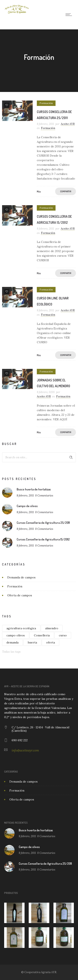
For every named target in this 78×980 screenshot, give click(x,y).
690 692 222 (20, 740)
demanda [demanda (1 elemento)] (12, 642)
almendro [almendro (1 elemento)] (52, 628)
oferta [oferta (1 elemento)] (51, 642)
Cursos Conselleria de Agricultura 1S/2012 (43, 539)
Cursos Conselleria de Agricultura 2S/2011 (43, 523)
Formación (15, 586)
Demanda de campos (21, 577)
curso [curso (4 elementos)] (63, 635)
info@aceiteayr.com (25, 750)
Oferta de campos (20, 595)
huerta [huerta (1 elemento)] (32, 642)
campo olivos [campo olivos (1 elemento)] (16, 635)
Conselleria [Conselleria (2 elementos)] (42, 635)
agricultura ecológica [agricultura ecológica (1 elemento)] (21, 628)
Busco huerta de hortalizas (34, 489)
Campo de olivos (27, 506)
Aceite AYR (68, 124)
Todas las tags (11, 652)
